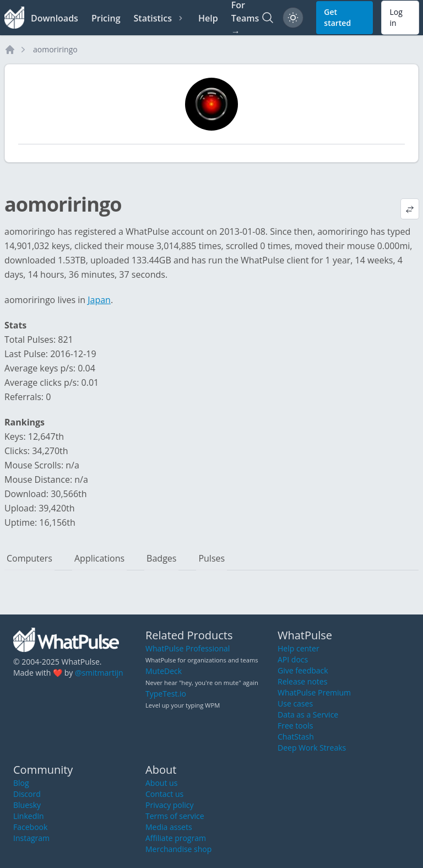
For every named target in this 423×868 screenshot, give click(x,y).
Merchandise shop (178, 849)
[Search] (268, 18)
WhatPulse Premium (314, 692)
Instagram (31, 838)
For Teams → (245, 18)
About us (161, 783)
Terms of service (175, 816)
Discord (27, 794)
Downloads (55, 18)
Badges (161, 558)
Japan (99, 300)
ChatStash (296, 737)
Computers (29, 558)
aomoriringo (55, 49)
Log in (396, 17)
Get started (337, 17)
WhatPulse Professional (188, 648)
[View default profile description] (410, 209)
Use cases (295, 703)
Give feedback (303, 670)
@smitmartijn (99, 673)
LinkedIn (29, 816)
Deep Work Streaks (312, 748)
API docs (293, 659)
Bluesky (27, 805)
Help (208, 18)
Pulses (211, 558)
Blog (21, 783)
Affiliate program (176, 838)
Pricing (106, 18)
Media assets (169, 827)
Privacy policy (170, 805)
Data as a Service (308, 715)
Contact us (164, 794)
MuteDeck (164, 671)
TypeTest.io (166, 694)
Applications (99, 558)
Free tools (295, 726)
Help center (299, 648)
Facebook (30, 827)
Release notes (302, 681)
